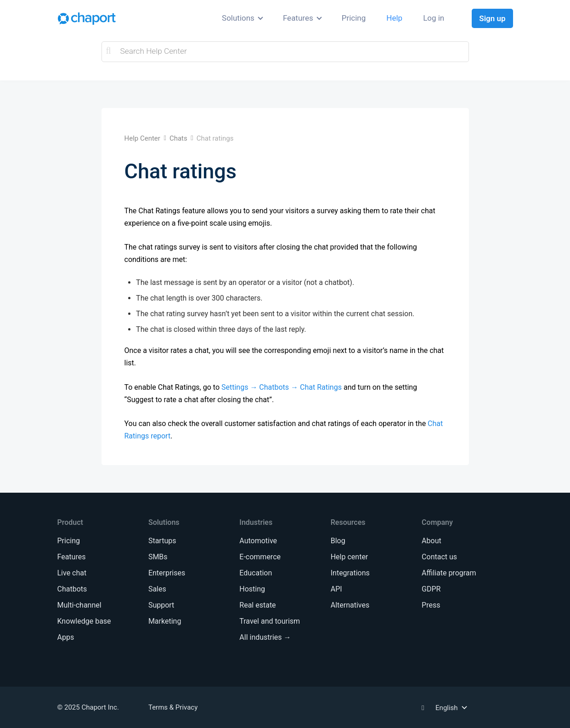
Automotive (258, 541)
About (432, 541)
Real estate (257, 605)
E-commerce (260, 557)
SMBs (158, 557)
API (336, 589)
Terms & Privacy (173, 707)
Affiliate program (449, 573)
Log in (434, 18)
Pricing (354, 18)
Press (431, 605)
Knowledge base (84, 621)
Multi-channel (79, 605)
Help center (350, 557)
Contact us (439, 557)
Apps (65, 637)
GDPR (431, 589)
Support (161, 605)
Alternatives (350, 605)
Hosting (252, 589)
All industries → (265, 637)
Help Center (142, 138)
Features (298, 18)
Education (256, 573)
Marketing (165, 621)
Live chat (72, 573)
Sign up (492, 18)
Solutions (238, 18)
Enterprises (167, 573)
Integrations (350, 573)
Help (394, 18)
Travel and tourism (270, 621)
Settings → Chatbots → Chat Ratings (282, 387)
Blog (338, 541)
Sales (157, 589)
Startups (162, 541)
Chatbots (72, 589)
